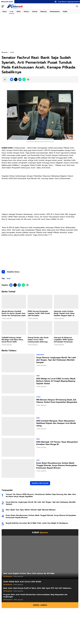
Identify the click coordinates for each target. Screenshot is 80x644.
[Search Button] (77, 6)
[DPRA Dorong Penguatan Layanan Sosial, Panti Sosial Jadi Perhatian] (40, 302)
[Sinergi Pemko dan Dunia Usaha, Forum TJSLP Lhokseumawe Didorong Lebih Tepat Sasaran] (40, 328)
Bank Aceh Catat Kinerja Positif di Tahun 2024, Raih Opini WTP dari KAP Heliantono (37, 588)
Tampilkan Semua (13, 272)
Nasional (44, 12)
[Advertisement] (40, 252)
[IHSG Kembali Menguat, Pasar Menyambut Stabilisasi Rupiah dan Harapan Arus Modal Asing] (18, 426)
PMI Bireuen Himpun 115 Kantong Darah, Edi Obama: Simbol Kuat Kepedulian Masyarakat (57, 401)
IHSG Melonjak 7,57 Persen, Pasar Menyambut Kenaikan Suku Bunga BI (57, 443)
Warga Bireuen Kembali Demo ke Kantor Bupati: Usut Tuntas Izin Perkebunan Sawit (14, 313)
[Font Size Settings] (5, 79)
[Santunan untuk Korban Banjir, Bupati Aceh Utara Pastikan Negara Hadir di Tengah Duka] (66, 302)
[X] (16, 79)
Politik (65, 12)
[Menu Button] (3, 6)
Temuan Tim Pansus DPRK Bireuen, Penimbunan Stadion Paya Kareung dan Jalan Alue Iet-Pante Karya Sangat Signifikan (41, 495)
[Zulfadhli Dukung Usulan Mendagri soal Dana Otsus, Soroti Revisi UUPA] (14, 328)
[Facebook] (12, 79)
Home (4, 12)
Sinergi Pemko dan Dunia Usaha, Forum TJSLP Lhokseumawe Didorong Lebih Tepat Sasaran (38, 340)
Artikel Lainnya (40, 605)
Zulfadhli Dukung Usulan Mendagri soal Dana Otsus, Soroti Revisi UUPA (13, 340)
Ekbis (19, 12)
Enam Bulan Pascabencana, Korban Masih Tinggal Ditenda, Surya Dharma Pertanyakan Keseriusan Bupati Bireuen (57, 465)
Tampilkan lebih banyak (40, 483)
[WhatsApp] (24, 79)
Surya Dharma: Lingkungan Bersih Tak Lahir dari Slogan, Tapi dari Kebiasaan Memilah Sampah (56, 360)
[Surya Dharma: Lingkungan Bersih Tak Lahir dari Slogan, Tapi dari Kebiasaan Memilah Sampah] (18, 363)
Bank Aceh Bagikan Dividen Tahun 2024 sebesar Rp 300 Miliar (29, 574)
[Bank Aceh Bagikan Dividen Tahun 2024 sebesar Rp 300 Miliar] (40, 557)
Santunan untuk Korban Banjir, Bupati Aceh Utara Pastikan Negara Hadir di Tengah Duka (64, 313)
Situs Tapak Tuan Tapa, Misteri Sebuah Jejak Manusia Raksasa (31, 510)
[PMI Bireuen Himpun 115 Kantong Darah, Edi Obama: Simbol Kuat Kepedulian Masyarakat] (18, 405)
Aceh (12, 12)
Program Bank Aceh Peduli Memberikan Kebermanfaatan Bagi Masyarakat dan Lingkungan (35, 596)
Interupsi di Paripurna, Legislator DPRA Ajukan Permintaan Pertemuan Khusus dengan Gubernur (65, 340)
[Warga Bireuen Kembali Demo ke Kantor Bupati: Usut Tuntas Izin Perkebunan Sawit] (14, 302)
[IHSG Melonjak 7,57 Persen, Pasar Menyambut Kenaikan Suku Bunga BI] (18, 447)
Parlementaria (55, 12)
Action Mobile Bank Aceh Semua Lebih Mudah (22, 582)
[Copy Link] (28, 79)
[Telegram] (20, 79)
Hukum (26, 12)
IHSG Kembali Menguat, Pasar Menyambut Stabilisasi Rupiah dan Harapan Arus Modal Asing (56, 423)
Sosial (38, 397)
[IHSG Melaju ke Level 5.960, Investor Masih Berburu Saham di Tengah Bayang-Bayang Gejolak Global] (18, 384)
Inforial (35, 12)
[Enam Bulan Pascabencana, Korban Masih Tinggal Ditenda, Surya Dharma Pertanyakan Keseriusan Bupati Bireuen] (18, 468)
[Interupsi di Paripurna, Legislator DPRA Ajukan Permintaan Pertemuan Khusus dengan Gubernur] (66, 328)
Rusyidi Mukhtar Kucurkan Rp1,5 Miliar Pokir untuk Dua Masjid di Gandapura (37, 523)
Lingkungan (40, 355)
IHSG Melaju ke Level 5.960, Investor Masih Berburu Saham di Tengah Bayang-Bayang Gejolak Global (56, 381)
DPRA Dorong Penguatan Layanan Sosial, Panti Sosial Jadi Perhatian (39, 313)
